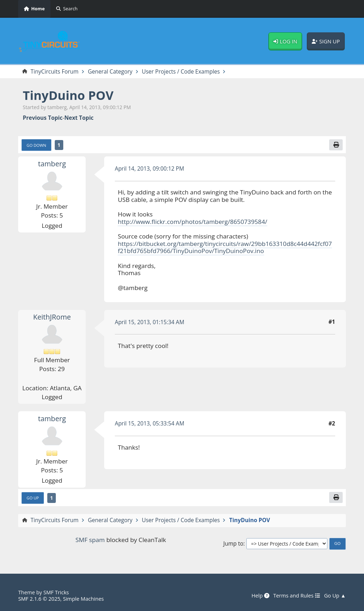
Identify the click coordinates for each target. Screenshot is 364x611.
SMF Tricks (56, 592)
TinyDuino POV (68, 95)
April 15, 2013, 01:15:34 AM (149, 322)
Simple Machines (83, 599)
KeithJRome (52, 317)
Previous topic (43, 118)
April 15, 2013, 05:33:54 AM (149, 423)
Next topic (79, 118)
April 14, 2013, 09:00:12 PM (149, 168)
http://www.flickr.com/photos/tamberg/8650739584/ (192, 222)
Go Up (33, 498)
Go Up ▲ (335, 596)
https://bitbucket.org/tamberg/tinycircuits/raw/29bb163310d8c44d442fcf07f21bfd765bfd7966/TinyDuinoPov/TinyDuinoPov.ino (225, 247)
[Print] (336, 145)
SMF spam (90, 540)
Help (260, 596)
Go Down (36, 145)
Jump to (233, 544)
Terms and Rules (297, 596)
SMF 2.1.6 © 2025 (39, 599)
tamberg (52, 164)
